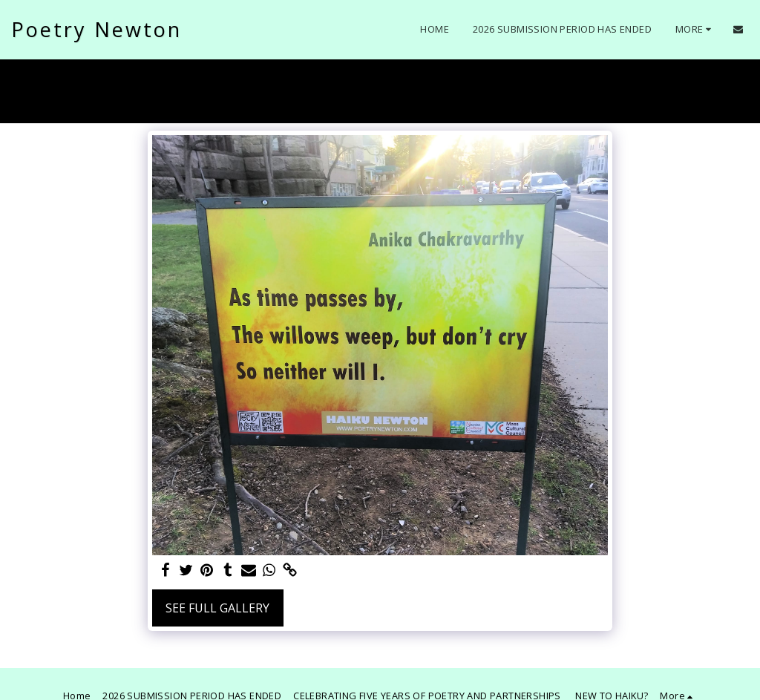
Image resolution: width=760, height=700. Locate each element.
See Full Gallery (217, 608)
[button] (738, 29)
